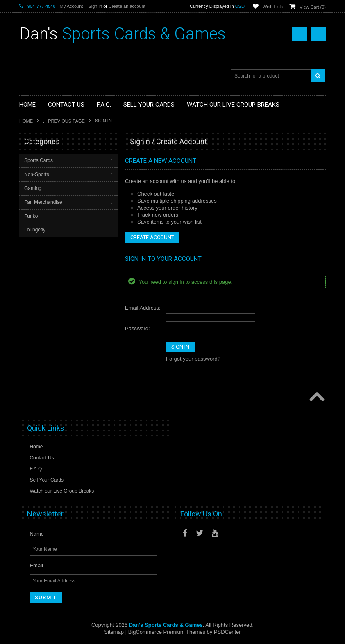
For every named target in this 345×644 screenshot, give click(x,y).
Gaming (33, 188)
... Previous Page (64, 121)
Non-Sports (37, 174)
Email (36, 565)
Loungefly (35, 230)
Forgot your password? (193, 359)
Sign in (95, 6)
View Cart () (313, 7)
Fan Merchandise (43, 202)
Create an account (127, 6)
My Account (71, 6)
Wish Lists (273, 7)
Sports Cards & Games (123, 34)
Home (26, 121)
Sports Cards (39, 160)
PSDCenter (227, 632)
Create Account (152, 237)
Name (37, 534)
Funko (31, 216)
